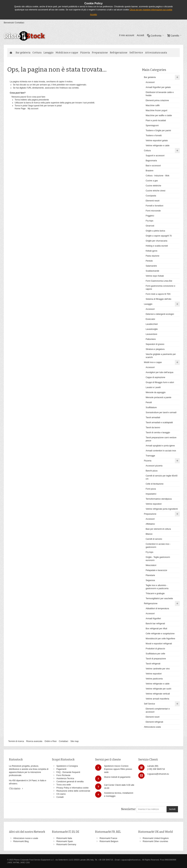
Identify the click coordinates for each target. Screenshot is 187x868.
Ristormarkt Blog (21, 841)
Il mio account (127, 35)
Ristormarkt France (108, 838)
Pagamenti (61, 769)
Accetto (93, 15)
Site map (74, 741)
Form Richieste (63, 775)
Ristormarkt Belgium (109, 841)
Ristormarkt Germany (66, 844)
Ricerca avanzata (34, 741)
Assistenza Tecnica (65, 778)
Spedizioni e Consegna (67, 766)
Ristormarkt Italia (64, 838)
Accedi (140, 35)
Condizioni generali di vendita (70, 782)
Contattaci (20, 23)
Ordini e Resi (51, 741)
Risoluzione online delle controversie (73, 791)
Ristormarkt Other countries (155, 841)
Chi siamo (15, 789)
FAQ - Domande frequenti (68, 772)
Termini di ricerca (16, 741)
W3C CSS (25, 862)
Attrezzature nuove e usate (26, 838)
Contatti (60, 797)
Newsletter (128, 809)
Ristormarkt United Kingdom (156, 838)
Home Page (20, 109)
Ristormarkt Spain (65, 841)
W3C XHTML (14, 862)
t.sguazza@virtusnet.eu (158, 774)
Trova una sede (64, 785)
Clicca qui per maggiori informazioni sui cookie (151, 10)
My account (33, 109)
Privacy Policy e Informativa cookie (72, 788)
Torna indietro (21, 100)
